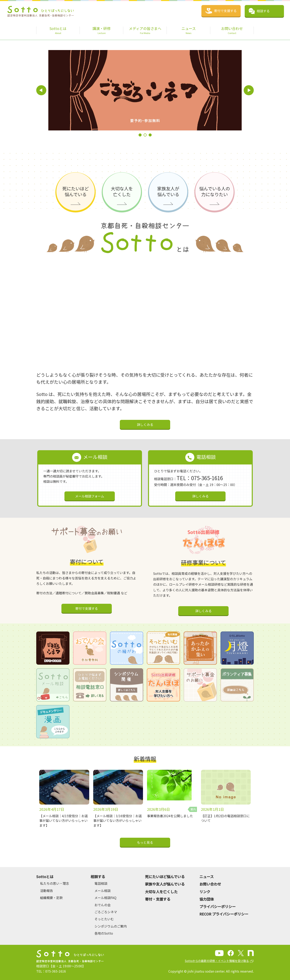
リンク (205, 892)
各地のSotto (104, 933)
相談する (98, 876)
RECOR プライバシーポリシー (224, 914)
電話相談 (101, 883)
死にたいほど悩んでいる (165, 876)
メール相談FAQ (105, 898)
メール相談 (103, 891)
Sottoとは (45, 876)
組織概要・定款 (51, 898)
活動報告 (47, 891)
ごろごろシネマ (106, 912)
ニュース (207, 876)
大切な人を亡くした (161, 892)
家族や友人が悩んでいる (165, 884)
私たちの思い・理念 (55, 883)
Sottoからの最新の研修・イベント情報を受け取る (217, 961)
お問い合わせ (210, 884)
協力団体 (207, 899)
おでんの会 (103, 905)
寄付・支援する (158, 899)
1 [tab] (140, 135)
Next (249, 90)
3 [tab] (150, 135)
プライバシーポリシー (217, 906)
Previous (41, 90)
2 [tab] (145, 135)
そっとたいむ (104, 919)
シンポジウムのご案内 (111, 926)
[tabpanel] (116, 90)
